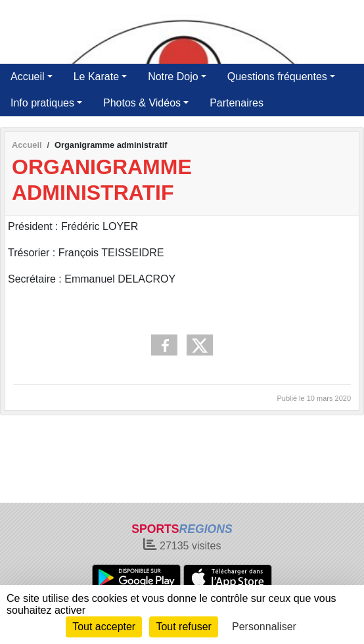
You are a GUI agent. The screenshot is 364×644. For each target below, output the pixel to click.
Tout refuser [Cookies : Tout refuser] (183, 627)
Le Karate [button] (96, 77)
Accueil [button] (28, 77)
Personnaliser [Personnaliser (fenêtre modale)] (264, 627)
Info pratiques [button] (42, 103)
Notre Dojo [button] (173, 77)
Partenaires (237, 103)
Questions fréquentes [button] (277, 77)
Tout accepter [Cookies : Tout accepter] (104, 627)
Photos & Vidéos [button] (142, 103)
